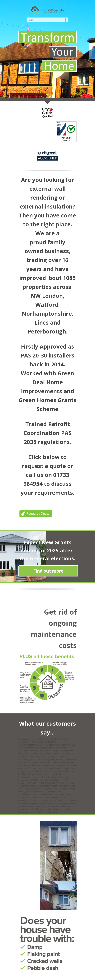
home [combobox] (31, 20)
